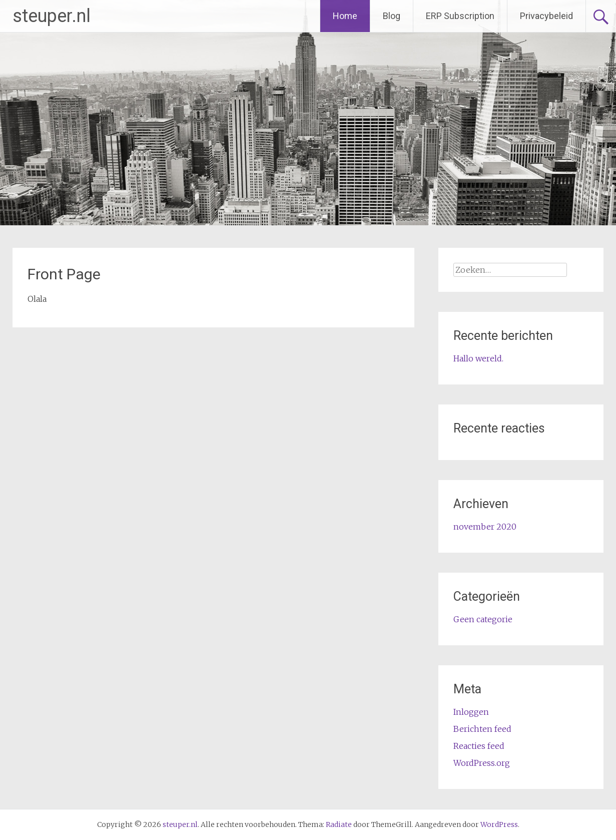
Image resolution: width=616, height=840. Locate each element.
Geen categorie (483, 619)
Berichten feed (482, 729)
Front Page (64, 274)
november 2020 (485, 527)
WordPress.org (482, 763)
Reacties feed (479, 746)
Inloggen (471, 712)
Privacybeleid (546, 16)
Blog (392, 16)
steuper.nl (52, 16)
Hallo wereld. (478, 358)
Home (345, 16)
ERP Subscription (460, 16)
